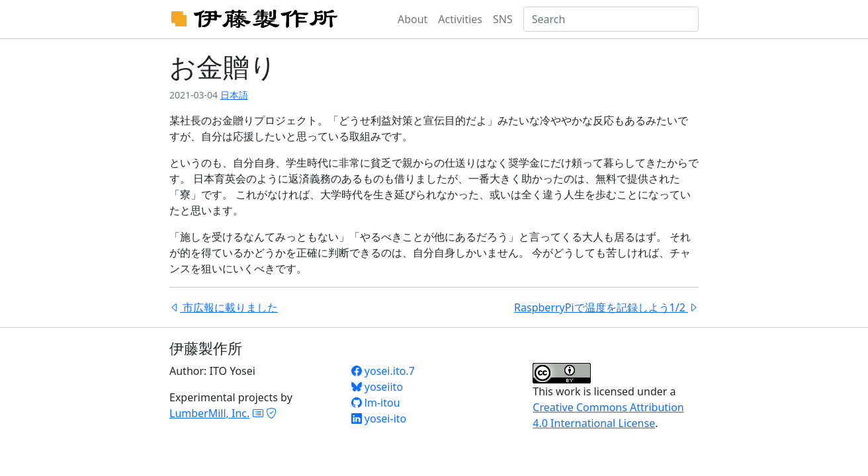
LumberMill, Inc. (209, 413)
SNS (503, 19)
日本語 (234, 95)
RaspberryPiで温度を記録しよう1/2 (606, 307)
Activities (460, 19)
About (412, 19)
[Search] (611, 19)
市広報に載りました (224, 307)
